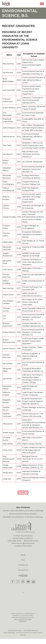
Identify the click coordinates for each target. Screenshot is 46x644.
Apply (23, 555)
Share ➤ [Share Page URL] (23, 492)
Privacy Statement (9, 633)
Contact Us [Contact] (23, 565)
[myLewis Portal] (23, 576)
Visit (23, 560)
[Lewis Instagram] (23, 582)
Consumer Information (15, 630)
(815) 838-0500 (15, 541)
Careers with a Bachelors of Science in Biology (23, 511)
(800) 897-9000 (31, 541)
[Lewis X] (18, 582)
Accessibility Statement (31, 630)
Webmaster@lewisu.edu (23, 543)
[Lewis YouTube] (28, 582)
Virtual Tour (23, 570)
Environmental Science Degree (23, 514)
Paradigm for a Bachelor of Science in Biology (23, 517)
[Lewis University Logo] (6, 4)
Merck (39, 311)
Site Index (23, 635)
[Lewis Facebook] (13, 582)
